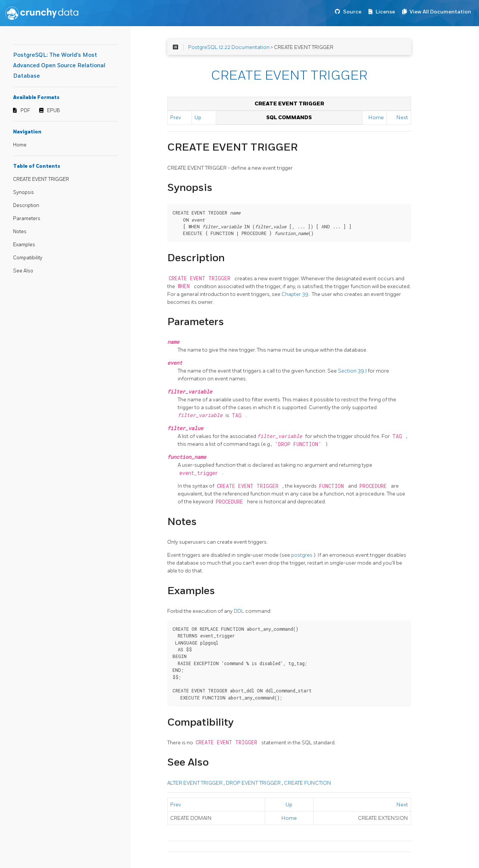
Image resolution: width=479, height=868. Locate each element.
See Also (23, 271)
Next (402, 118)
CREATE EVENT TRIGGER (41, 179)
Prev (176, 118)
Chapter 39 (296, 294)
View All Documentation (440, 12)
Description (26, 206)
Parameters (27, 219)
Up (198, 118)
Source (352, 12)
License (385, 12)
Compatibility (28, 258)
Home (20, 145)
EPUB (54, 111)
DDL (239, 611)
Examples (24, 245)
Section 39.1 (353, 371)
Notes (20, 232)
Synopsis (24, 192)
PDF (25, 111)
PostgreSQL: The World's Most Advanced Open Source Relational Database (59, 66)
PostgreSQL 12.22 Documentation (229, 47)
